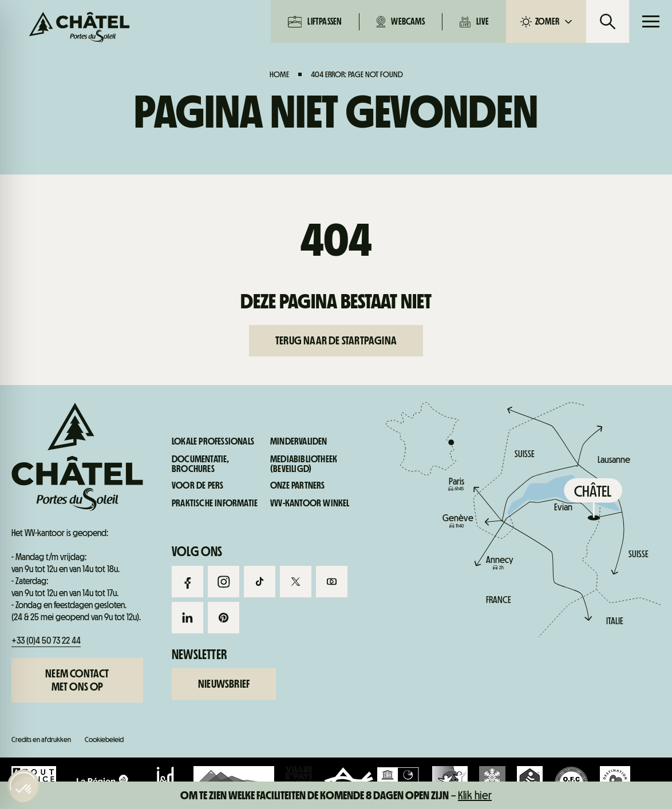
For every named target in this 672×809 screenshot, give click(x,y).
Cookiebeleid (104, 739)
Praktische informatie (588, 544)
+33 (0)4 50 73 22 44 (46, 641)
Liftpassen (315, 22)
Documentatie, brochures (201, 464)
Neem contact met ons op (77, 680)
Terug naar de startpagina (336, 340)
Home (279, 74)
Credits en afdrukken (41, 739)
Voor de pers (197, 486)
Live (474, 22)
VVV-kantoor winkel (310, 503)
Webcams (400, 22)
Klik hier (475, 795)
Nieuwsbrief (224, 684)
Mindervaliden (299, 442)
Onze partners (298, 486)
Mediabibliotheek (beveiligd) (304, 464)
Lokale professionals (213, 442)
